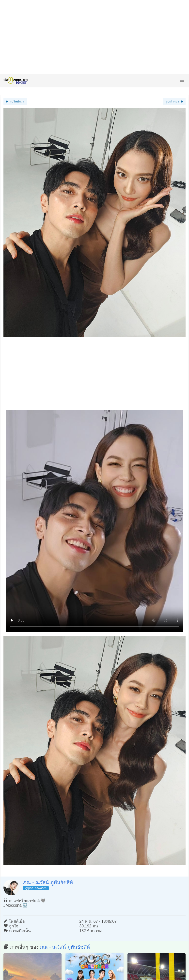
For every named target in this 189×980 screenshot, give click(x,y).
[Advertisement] (94, 37)
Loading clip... (94, 521)
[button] (182, 80)
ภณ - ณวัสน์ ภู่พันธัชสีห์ (48, 882)
